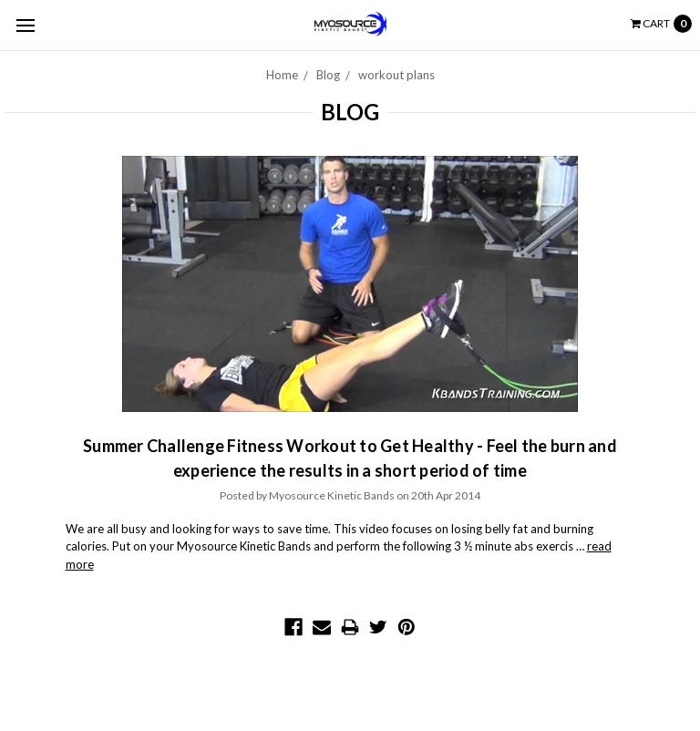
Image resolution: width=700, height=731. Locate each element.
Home (282, 75)
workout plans (396, 75)
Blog (328, 75)
